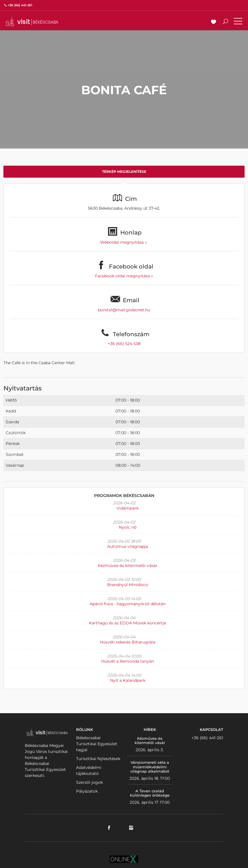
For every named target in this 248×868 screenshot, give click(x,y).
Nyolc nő (128, 527)
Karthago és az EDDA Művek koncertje (128, 623)
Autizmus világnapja (128, 546)
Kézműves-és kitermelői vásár (128, 566)
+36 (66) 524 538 (124, 344)
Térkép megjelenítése (124, 172)
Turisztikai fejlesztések (98, 759)
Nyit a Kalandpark (128, 680)
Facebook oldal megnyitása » (124, 276)
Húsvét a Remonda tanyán (128, 661)
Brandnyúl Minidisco (128, 585)
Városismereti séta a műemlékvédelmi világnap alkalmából (150, 767)
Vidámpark (128, 508)
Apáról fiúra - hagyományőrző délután (128, 604)
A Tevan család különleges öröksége (150, 793)
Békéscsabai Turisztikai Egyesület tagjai (97, 744)
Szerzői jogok (90, 782)
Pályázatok (87, 791)
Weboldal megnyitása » (124, 242)
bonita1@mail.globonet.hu (124, 310)
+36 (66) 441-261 (207, 738)
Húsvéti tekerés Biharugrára (128, 642)
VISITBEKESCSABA (32, 21)
